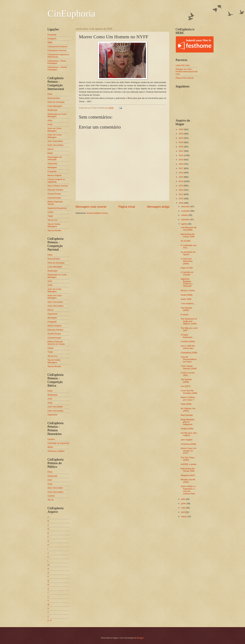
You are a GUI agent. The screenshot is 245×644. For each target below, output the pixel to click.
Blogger (140, 638)
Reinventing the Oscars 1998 (188, 470)
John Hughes (187, 440)
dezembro (186, 207)
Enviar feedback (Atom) (97, 213)
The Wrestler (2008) (186, 309)
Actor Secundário (55, 141)
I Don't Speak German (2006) (189, 367)
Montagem (52, 167)
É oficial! (184, 315)
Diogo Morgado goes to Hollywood (187, 422)
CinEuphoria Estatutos (57, 47)
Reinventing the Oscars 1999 (188, 235)
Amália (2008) (187, 429)
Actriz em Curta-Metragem (55, 136)
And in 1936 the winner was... (188, 347)
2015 (181, 177)
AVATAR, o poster (189, 464)
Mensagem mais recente (91, 207)
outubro (185, 215)
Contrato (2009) (188, 341)
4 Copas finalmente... (187, 336)
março (184, 516)
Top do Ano (52, 220)
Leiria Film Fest (182, 65)
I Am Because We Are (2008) (189, 229)
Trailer (50, 216)
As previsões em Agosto (188, 253)
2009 (181, 203)
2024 (181, 138)
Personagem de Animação (55, 158)
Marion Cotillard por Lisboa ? (188, 398)
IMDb (50, 42)
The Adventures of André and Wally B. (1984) (189, 321)
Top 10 (51, 500)
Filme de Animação (56, 102)
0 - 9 (50, 620)
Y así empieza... (188, 303)
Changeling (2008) (189, 353)
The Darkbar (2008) (186, 381)
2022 (181, 147)
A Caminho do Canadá (187, 273)
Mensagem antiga (158, 207)
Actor (50, 120)
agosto (184, 224)
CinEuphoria (71, 13)
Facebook (52, 35)
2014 (181, 181)
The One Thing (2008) (187, 459)
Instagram (52, 39)
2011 (181, 194)
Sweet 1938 (186, 299)
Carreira (51, 439)
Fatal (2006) (186, 404)
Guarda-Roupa (54, 194)
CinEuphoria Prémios (57, 50)
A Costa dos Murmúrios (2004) (187, 261)
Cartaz (50, 212)
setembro (186, 219)
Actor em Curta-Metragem (55, 129)
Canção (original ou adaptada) (56, 180)
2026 (181, 129)
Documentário (54, 98)
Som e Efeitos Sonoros (58, 186)
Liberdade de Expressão (58, 443)
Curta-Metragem (55, 106)
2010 (181, 199)
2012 (181, 190)
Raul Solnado (187, 415)
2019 (181, 160)
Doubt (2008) (186, 295)
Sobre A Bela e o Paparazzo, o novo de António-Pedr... (188, 490)
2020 (181, 155)
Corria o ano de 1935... (188, 374)
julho (184, 499)
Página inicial (127, 207)
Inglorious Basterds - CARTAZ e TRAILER (187, 283)
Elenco (51, 149)
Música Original (54, 175)
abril (183, 512)
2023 (181, 142)
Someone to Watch (56, 451)
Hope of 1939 (187, 268)
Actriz (50, 124)
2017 (181, 168)
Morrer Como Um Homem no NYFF (188, 451)
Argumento (52, 164)
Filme (50, 94)
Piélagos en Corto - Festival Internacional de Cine (187, 72)
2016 (181, 173)
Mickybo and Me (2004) (188, 481)
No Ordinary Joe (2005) (188, 410)
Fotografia (52, 171)
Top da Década (54, 230)
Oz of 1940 (186, 241)
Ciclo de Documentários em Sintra (189, 359)
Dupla (50, 153)
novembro (186, 211)
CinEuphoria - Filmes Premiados (57, 62)
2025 (181, 134)
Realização (52, 110)
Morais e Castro (188, 290)
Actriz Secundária (55, 145)
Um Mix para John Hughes (189, 434)
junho (184, 503)
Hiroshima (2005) (188, 444)
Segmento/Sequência (57, 208)
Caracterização (54, 198)
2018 (181, 164)
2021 (181, 151)
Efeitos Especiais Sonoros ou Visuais (56, 343)
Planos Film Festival (185, 78)
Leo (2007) (185, 386)
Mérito (50, 447)
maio (184, 508)
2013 (181, 186)
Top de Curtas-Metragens (54, 225)
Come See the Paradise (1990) (189, 392)
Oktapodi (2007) (188, 475)
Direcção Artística (55, 190)
